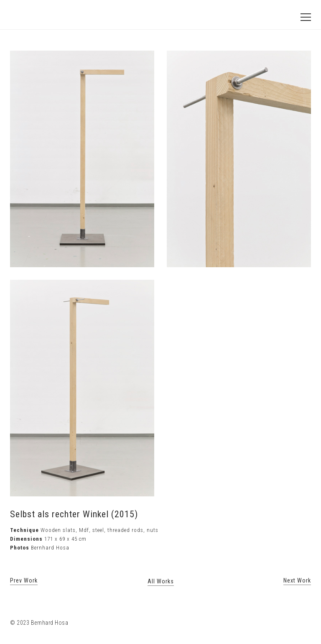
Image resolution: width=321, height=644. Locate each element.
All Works (161, 581)
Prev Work (24, 580)
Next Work (297, 580)
